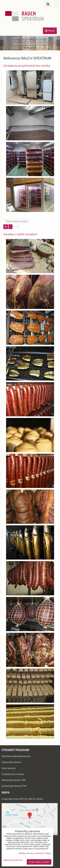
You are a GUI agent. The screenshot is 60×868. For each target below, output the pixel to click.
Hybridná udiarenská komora (16, 756)
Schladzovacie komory (13, 774)
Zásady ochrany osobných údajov (35, 853)
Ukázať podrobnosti (13, 860)
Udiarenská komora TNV (14, 780)
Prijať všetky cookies (39, 862)
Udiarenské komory (11, 762)
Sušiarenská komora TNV (14, 786)
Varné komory (9, 768)
